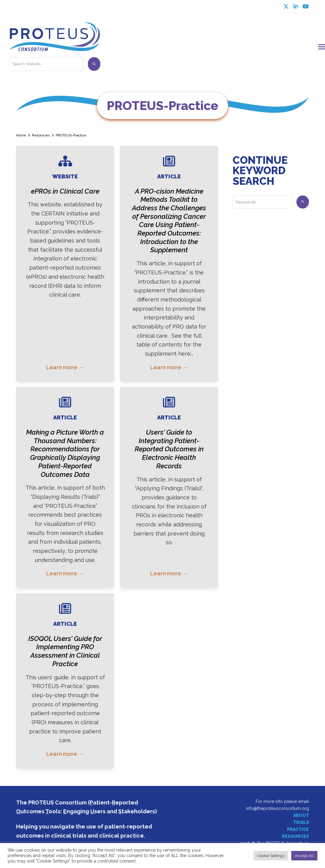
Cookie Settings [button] (271, 856)
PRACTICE (298, 827)
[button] (322, 45)
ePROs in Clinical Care (65, 189)
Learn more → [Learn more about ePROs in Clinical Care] (65, 365)
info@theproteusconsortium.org (277, 806)
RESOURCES (295, 834)
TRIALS (301, 820)
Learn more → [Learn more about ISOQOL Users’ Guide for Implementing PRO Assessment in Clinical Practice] (65, 751)
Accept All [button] (304, 856)
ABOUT (301, 813)
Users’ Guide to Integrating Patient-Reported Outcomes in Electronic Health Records (169, 447)
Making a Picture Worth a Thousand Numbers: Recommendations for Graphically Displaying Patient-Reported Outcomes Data (65, 451)
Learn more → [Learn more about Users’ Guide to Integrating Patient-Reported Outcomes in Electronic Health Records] (169, 571)
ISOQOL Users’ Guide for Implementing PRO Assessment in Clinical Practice (65, 649)
